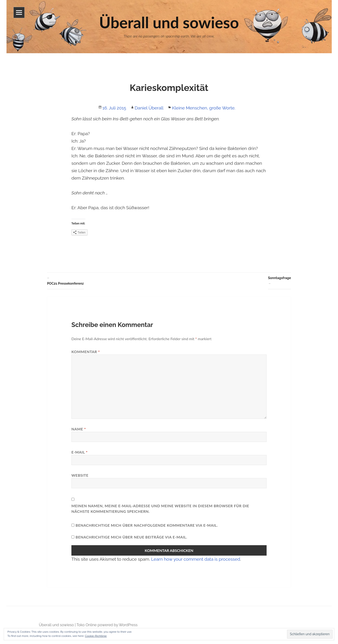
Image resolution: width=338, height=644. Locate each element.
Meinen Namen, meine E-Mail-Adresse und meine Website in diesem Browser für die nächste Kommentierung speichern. (160, 509)
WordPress (128, 625)
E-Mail (80, 452)
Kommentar (86, 352)
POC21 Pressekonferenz (65, 280)
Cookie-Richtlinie (96, 636)
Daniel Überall (149, 108)
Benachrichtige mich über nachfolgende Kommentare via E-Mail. (147, 525)
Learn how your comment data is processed (196, 559)
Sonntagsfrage (279, 281)
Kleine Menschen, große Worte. (204, 108)
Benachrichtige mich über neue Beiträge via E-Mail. (131, 537)
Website (80, 475)
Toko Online (87, 625)
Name (79, 429)
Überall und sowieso (56, 625)
